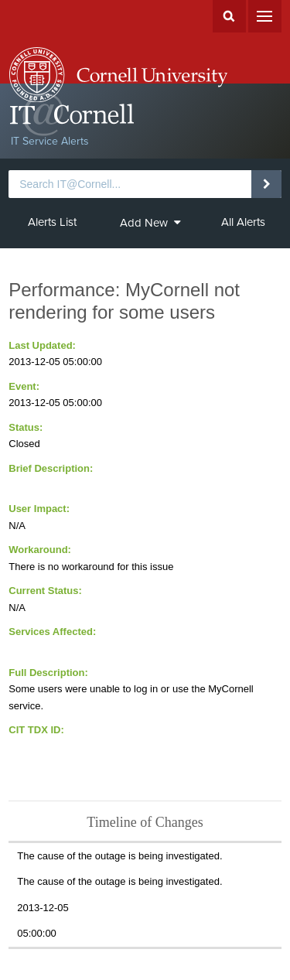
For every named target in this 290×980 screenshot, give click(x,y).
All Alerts (243, 222)
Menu (265, 16)
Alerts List (52, 222)
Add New (150, 223)
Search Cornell (229, 16)
